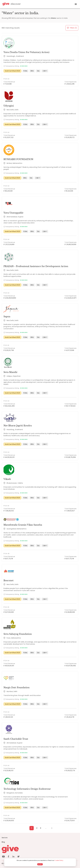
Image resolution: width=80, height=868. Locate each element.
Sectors (5, 838)
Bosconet (9, 580)
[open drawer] (76, 4)
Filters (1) (72, 28)
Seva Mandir (11, 372)
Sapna (7, 317)
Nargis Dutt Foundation (17, 688)
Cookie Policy (59, 860)
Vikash (7, 479)
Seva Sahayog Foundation (18, 634)
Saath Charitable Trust (16, 739)
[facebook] (8, 857)
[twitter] (18, 857)
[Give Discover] (11, 4)
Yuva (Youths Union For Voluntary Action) (26, 52)
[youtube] (3, 857)
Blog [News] (3, 842)
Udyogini (9, 106)
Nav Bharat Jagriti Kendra (18, 426)
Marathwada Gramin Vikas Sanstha (23, 525)
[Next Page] (51, 828)
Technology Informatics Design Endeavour (27, 789)
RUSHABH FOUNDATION (18, 159)
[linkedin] (13, 857)
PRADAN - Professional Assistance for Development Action (36, 266)
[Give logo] (40, 849)
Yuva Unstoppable (13, 213)
